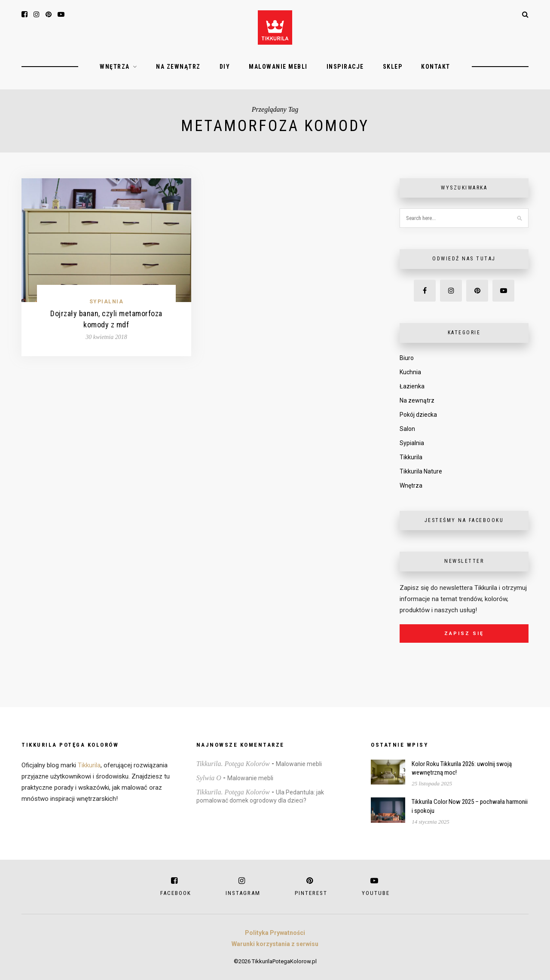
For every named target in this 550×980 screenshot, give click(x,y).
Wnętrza (115, 67)
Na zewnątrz (178, 67)
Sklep (393, 67)
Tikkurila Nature (421, 471)
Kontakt (436, 67)
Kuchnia (410, 372)
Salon (407, 429)
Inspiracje (345, 67)
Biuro (407, 358)
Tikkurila (411, 457)
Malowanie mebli (278, 67)
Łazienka (412, 386)
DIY (225, 67)
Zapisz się (464, 633)
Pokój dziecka (418, 415)
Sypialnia (107, 302)
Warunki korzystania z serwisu (275, 944)
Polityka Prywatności (275, 933)
